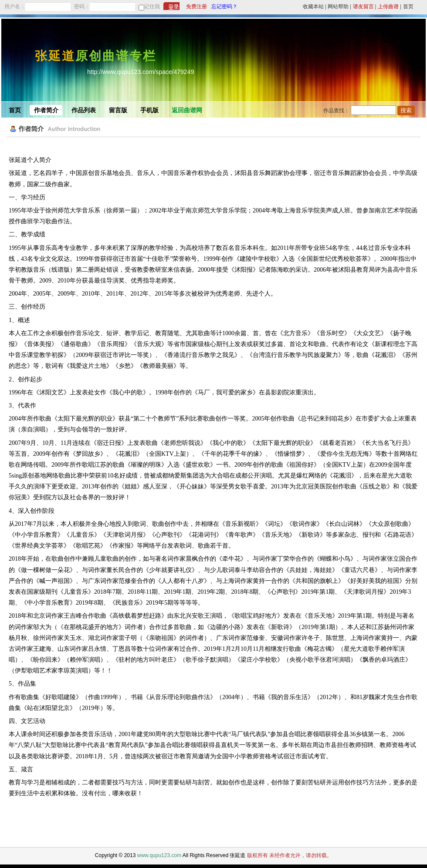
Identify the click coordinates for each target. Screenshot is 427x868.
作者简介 (46, 110)
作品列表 (84, 110)
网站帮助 (338, 7)
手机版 (149, 110)
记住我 (152, 7)
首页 (408, 7)
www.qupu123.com (159, 855)
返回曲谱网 (187, 110)
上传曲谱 (388, 7)
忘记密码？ (224, 7)
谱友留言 (363, 7)
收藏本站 (313, 7)
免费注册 (197, 7)
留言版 (118, 110)
